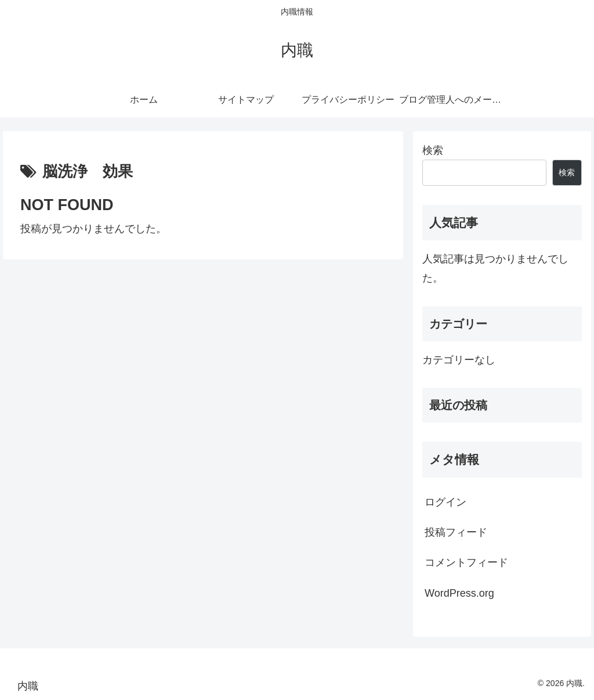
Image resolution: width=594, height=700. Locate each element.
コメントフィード (466, 562)
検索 (433, 150)
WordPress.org (459, 593)
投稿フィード (456, 532)
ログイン (445, 502)
